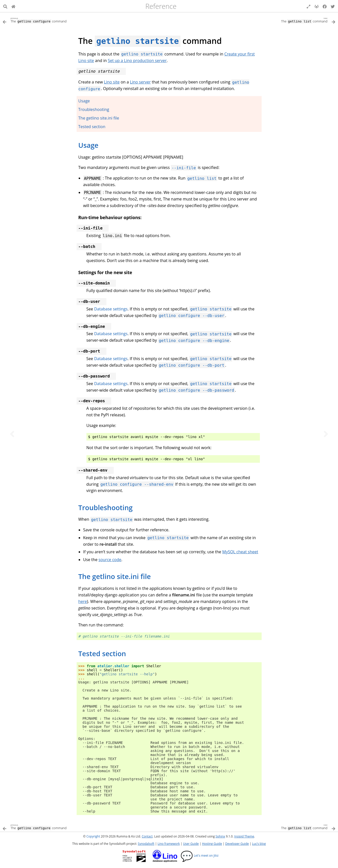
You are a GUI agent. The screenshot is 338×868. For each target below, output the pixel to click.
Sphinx (220, 836)
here (83, 601)
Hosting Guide (212, 844)
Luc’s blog (259, 844)
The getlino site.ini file (99, 118)
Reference (161, 6)
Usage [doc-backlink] (88, 145)
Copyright (93, 836)
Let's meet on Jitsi (199, 856)
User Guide (191, 844)
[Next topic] (326, 434)
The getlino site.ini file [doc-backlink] (115, 576)
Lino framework (169, 844)
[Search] (5, 6)
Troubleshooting (94, 109)
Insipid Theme (244, 836)
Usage (84, 101)
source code (110, 560)
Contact (147, 836)
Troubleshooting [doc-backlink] (106, 508)
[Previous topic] (12, 434)
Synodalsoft (146, 844)
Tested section (92, 127)
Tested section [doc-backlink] (102, 654)
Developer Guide (237, 844)
